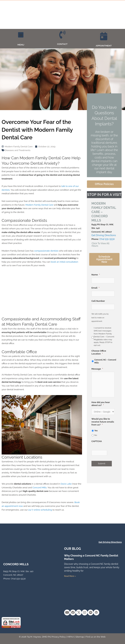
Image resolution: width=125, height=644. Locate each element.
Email (95, 287)
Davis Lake (66, 484)
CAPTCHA (97, 442)
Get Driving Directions (104, 235)
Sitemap (80, 637)
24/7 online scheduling (40, 510)
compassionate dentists (46, 251)
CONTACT (62, 44)
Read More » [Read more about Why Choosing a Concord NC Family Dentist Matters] (70, 576)
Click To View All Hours (100, 244)
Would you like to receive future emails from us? (103, 422)
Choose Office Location (99, 352)
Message (97, 368)
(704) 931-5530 (107, 239)
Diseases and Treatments (18, 150)
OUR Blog (73, 549)
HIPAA (71, 637)
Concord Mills (40, 487)
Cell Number (98, 301)
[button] (21, 35)
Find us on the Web (96, 637)
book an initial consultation (64, 262)
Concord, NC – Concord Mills (105, 361)
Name (96, 274)
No (96, 436)
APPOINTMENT (104, 46)
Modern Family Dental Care (39, 205)
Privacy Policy (59, 637)
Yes (96, 431)
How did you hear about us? (101, 404)
